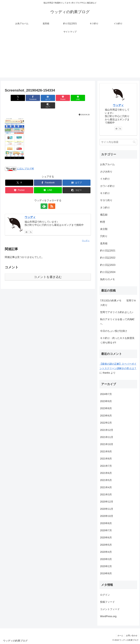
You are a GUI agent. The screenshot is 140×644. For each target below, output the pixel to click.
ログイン (105, 595)
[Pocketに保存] (55, 98)
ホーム (120, 636)
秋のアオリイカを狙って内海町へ (117, 322)
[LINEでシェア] (70, 98)
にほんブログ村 (19, 161)
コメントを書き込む (48, 269)
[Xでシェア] (12, 98)
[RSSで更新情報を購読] (51, 199)
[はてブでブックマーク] (41, 98)
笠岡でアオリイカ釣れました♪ (117, 312)
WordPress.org (108, 616)
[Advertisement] (70, 58)
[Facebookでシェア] (26, 98)
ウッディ (30, 210)
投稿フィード (107, 602)
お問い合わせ (132, 636)
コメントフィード (110, 609)
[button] (84, 98)
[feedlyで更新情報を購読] (45, 199)
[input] (118, 142)
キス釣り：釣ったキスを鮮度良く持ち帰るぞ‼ (117, 340)
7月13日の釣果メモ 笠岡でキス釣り (118, 303)
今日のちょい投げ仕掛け (114, 331)
